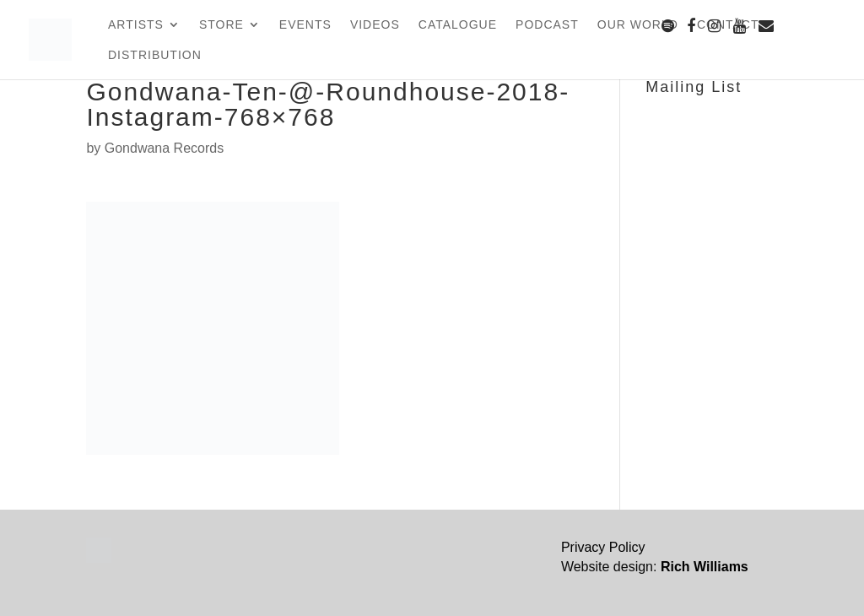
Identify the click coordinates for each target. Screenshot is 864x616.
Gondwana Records (164, 148)
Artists (136, 25)
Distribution (155, 55)
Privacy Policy (603, 547)
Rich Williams (705, 567)
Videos (375, 25)
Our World (638, 25)
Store (221, 25)
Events (305, 25)
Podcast (547, 25)
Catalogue (458, 25)
